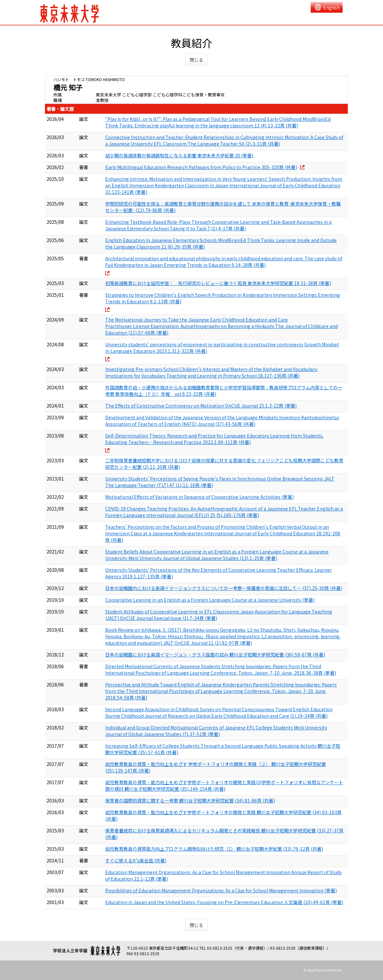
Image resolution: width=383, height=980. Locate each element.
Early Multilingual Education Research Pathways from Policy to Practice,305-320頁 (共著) (201, 167)
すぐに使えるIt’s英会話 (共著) (136, 860)
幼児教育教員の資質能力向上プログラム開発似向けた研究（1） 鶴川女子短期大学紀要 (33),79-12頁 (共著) (214, 849)
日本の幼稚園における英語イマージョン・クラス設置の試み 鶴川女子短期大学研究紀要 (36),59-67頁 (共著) (215, 655)
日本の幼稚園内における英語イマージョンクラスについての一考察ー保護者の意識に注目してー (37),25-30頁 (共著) (224, 588)
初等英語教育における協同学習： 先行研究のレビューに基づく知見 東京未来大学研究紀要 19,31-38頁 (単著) (218, 283)
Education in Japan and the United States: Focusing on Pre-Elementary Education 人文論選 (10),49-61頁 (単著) (224, 902)
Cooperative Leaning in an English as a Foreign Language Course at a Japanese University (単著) (210, 600)
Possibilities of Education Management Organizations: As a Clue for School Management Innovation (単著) (221, 890)
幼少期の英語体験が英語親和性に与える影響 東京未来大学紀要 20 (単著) (179, 155)
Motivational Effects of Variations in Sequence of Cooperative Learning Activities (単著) (199, 497)
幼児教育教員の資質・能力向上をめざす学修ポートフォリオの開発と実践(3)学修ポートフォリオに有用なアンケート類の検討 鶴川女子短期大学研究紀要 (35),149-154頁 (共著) (224, 785)
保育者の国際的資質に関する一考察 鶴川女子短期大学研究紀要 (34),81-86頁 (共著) (190, 800)
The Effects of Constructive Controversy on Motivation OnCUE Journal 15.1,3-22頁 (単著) (201, 406)
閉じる (196, 60)
